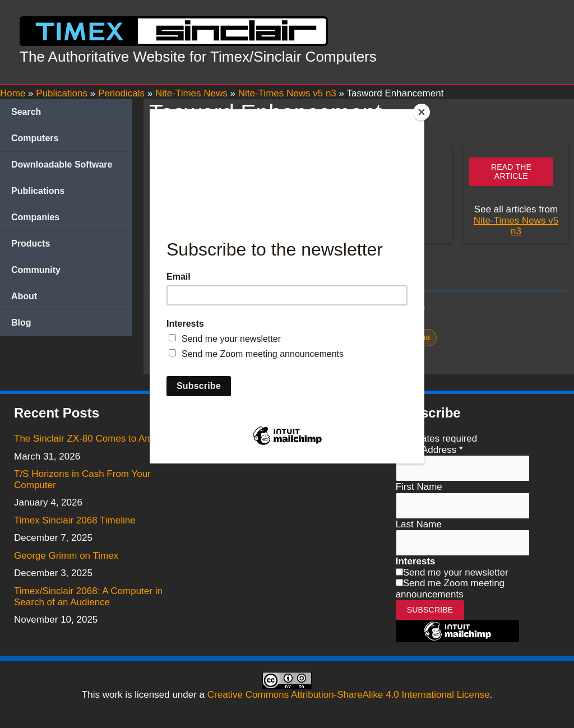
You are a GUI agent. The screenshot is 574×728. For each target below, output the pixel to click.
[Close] (422, 112)
